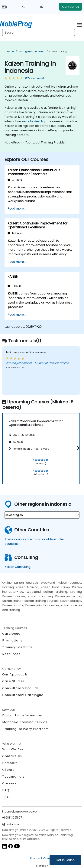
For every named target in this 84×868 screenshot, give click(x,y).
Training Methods (18, 647)
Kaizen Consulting (18, 567)
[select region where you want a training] (42, 515)
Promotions (12, 640)
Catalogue (11, 634)
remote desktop (34, 121)
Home (10, 51)
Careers (9, 783)
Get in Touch (65, 860)
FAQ (6, 790)
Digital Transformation (22, 715)
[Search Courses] (39, 33)
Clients (8, 770)
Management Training (31, 51)
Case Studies (13, 681)
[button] (77, 448)
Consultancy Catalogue (23, 695)
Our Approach (15, 674)
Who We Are (13, 749)
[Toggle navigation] (79, 24)
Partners (10, 763)
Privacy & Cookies (42, 858)
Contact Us (71, 7)
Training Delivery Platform (26, 729)
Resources (11, 654)
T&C (6, 797)
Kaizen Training (58, 51)
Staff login (42, 866)
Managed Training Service (25, 722)
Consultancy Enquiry (20, 688)
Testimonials (13, 777)
